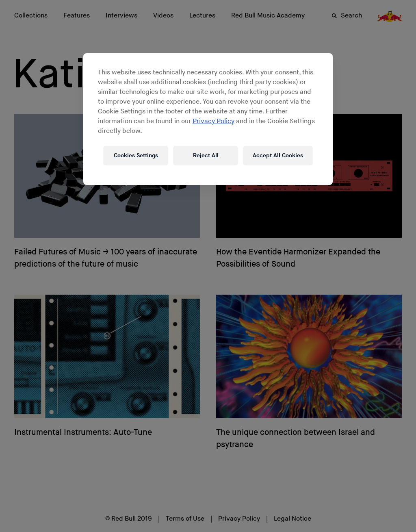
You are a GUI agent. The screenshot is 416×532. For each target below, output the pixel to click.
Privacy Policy (213, 121)
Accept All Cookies (278, 155)
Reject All (206, 155)
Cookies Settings (136, 155)
